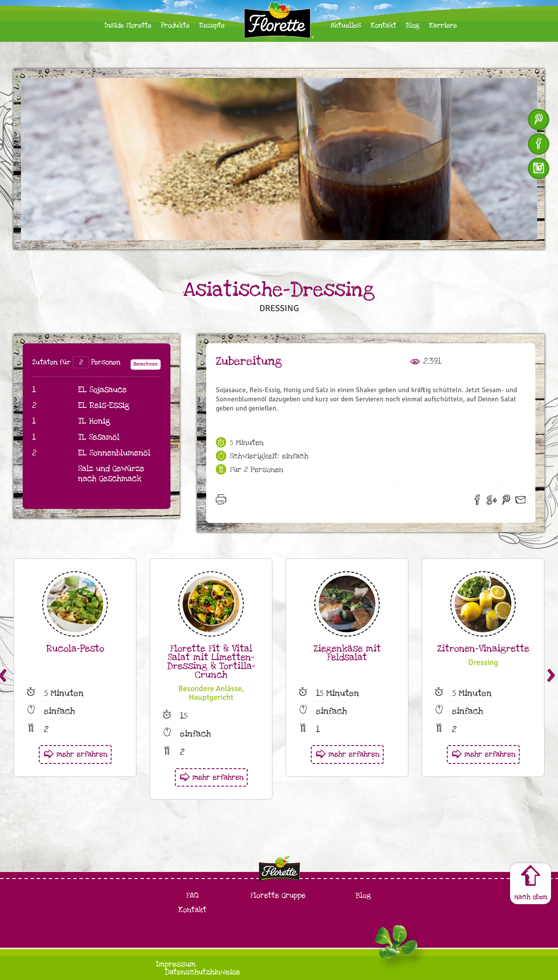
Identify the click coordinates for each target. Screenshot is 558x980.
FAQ (192, 895)
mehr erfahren (82, 754)
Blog (413, 25)
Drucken (224, 502)
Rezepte (212, 25)
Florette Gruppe (278, 895)
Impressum (176, 964)
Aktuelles (346, 25)
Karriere (443, 25)
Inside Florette (128, 25)
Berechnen (146, 364)
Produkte (175, 25)
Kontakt (383, 25)
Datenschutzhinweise (202, 972)
